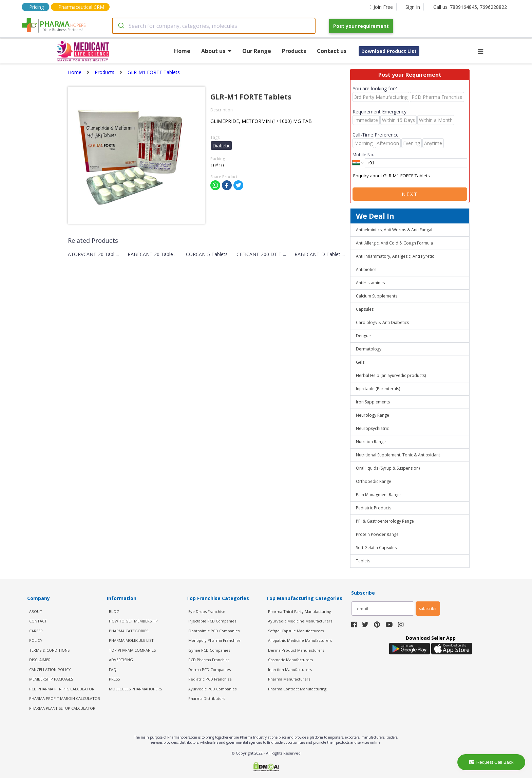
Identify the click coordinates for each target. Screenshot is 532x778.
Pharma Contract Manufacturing (297, 689)
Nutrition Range (371, 442)
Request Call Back (491, 762)
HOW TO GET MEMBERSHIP (133, 621)
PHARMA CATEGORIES (129, 631)
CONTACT (38, 621)
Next (410, 194)
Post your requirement (361, 26)
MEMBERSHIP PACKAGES (51, 679)
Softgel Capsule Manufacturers (296, 631)
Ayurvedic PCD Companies (212, 689)
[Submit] (121, 26)
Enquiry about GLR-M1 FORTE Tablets (410, 176)
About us (216, 51)
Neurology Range (373, 415)
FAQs (113, 670)
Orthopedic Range (374, 481)
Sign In (413, 7)
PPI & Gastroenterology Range (385, 521)
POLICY (36, 640)
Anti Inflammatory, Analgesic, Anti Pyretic (395, 256)
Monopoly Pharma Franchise (214, 640)
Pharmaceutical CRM (81, 7)
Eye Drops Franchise (207, 611)
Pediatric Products (374, 508)
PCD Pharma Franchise (209, 660)
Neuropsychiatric (372, 428)
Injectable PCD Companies (212, 621)
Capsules (365, 309)
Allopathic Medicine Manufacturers (300, 640)
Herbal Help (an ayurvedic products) (391, 375)
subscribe (428, 608)
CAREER (36, 631)
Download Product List (389, 51)
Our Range (257, 51)
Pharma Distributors (207, 698)
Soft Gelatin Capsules (376, 548)
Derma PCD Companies (210, 670)
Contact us (332, 51)
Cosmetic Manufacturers (290, 660)
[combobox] (214, 26)
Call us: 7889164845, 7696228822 (470, 7)
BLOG (114, 611)
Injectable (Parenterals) (378, 389)
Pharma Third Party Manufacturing (300, 611)
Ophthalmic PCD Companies (214, 631)
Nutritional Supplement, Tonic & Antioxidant (398, 455)
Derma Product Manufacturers (296, 650)
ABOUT (36, 611)
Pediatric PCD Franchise (210, 679)
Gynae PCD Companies (209, 650)
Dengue (363, 336)
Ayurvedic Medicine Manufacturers (300, 621)
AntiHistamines (370, 283)
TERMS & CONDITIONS (49, 650)
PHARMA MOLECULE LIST (131, 640)
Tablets (363, 561)
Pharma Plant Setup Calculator (62, 708)
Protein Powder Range (377, 534)
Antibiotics (366, 269)
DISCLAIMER (40, 660)
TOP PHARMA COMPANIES (132, 650)
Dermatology (369, 349)
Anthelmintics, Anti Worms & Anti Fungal (394, 230)
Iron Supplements (373, 402)
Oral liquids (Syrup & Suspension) (388, 468)
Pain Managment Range (378, 495)
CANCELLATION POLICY (50, 670)
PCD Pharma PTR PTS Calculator (62, 689)
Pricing (36, 7)
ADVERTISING (121, 660)
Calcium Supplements (377, 296)
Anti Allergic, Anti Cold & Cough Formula (394, 243)
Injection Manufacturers (290, 670)
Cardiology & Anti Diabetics (382, 322)
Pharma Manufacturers (289, 679)
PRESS (114, 679)
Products (294, 51)
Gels (360, 362)
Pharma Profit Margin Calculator (65, 698)
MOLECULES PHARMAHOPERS (135, 689)
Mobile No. (363, 155)
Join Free (381, 7)
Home (182, 51)
